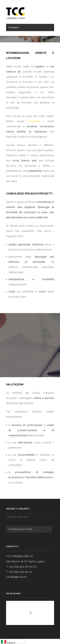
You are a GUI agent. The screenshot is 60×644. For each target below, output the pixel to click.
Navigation (14, 27)
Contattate (34, 121)
